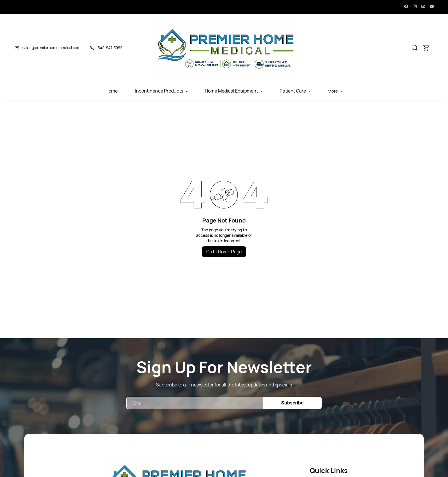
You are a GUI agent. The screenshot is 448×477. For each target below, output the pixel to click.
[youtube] (432, 7)
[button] (415, 48)
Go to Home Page (224, 252)
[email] (423, 7)
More (400, 91)
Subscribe (292, 403)
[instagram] (415, 7)
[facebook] (406, 7)
